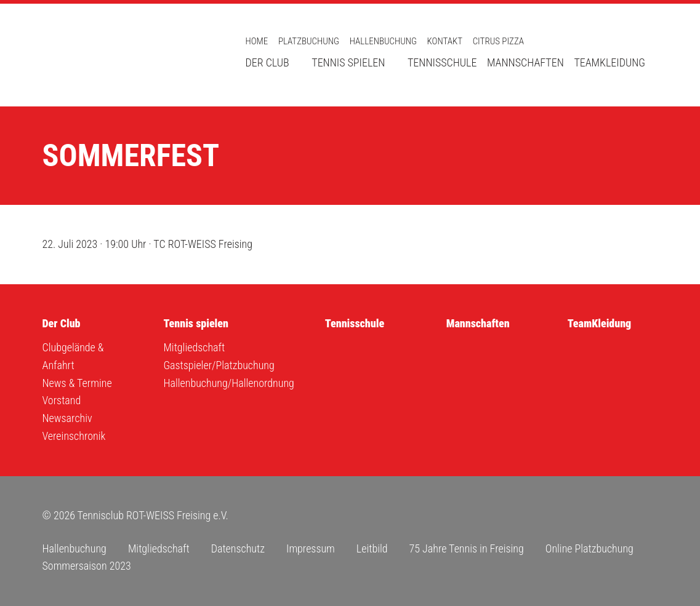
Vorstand (62, 400)
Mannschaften (525, 62)
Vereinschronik (74, 436)
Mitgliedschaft (194, 347)
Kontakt (445, 41)
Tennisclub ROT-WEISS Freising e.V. (129, 55)
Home (257, 41)
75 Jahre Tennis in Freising (467, 548)
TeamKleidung (609, 62)
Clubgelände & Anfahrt (73, 356)
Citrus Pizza (498, 41)
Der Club (268, 62)
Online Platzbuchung (589, 548)
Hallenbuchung (383, 41)
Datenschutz (238, 548)
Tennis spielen (348, 62)
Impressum (311, 548)
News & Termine (77, 383)
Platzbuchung (309, 41)
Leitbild (372, 548)
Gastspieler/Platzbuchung (219, 365)
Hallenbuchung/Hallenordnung (228, 383)
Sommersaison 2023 (87, 566)
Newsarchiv (67, 418)
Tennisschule (442, 62)
